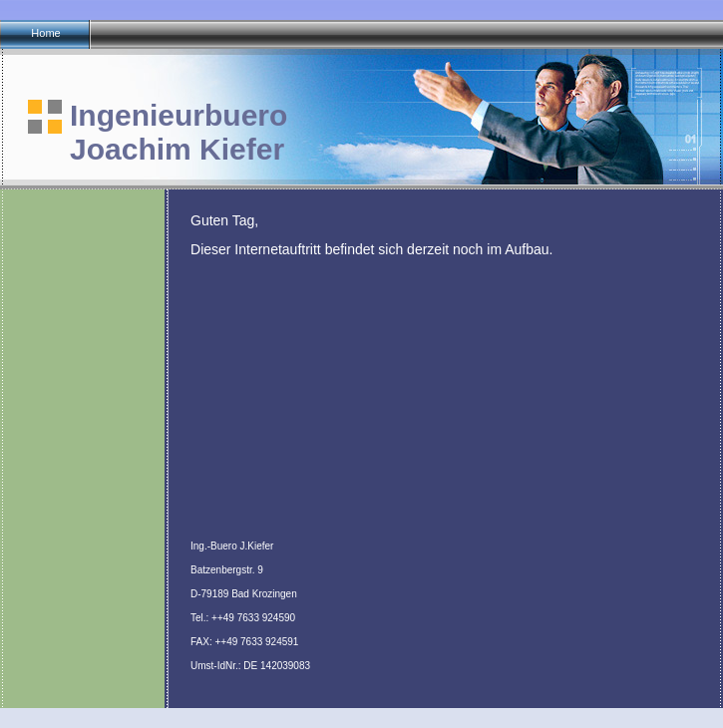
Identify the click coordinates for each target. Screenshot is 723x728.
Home (45, 33)
